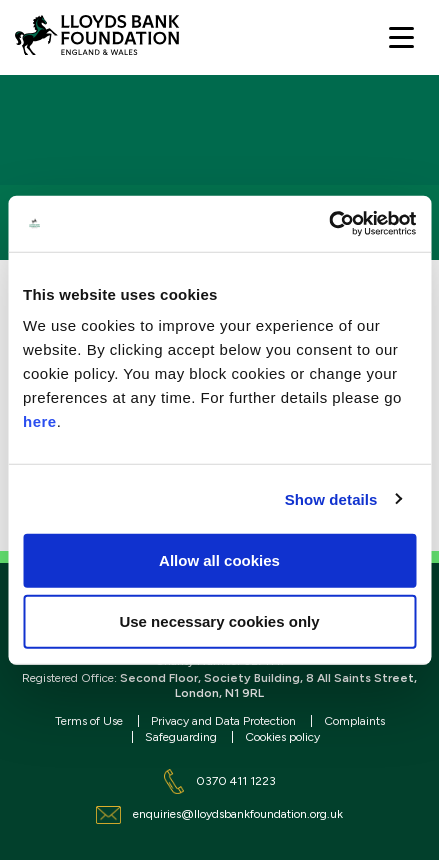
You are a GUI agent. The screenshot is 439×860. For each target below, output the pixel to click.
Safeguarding (181, 737)
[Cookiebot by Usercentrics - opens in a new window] (328, 224)
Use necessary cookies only (219, 621)
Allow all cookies (219, 560)
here (40, 421)
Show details (331, 498)
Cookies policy (282, 737)
